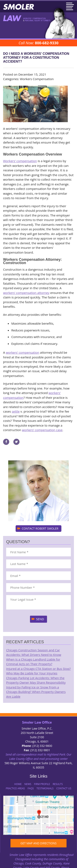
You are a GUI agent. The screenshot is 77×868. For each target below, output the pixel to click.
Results (58, 784)
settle (16, 411)
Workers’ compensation (20, 161)
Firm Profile (42, 784)
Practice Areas (15, 788)
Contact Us (64, 788)
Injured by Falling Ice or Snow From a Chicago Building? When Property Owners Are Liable (36, 692)
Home (18, 784)
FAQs (31, 788)
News (28, 784)
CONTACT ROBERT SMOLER (40, 528)
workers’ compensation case (42, 430)
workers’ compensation (22, 352)
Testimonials (45, 788)
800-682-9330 (47, 43)
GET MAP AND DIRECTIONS (38, 843)
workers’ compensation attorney (26, 293)
